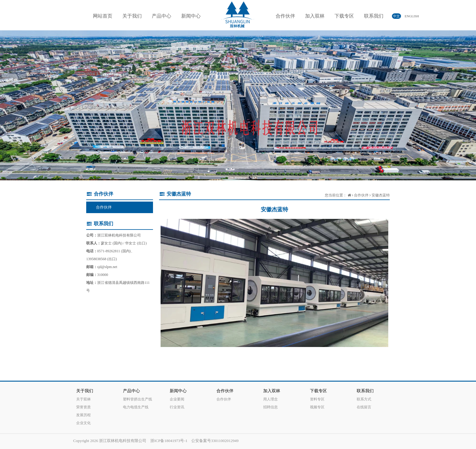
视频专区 (317, 407)
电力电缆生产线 (136, 407)
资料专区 (317, 399)
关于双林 (83, 399)
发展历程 (83, 415)
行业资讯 (177, 407)
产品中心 (161, 16)
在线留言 (364, 407)
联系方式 (364, 399)
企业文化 (83, 423)
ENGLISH (409, 16)
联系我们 (374, 16)
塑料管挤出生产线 (138, 399)
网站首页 (103, 16)
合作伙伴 (285, 16)
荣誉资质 (83, 407)
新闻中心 (191, 16)
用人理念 (270, 399)
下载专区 (344, 16)
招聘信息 (270, 407)
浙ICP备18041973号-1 (169, 441)
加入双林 (315, 16)
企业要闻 (177, 399)
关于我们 (132, 16)
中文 (396, 16)
